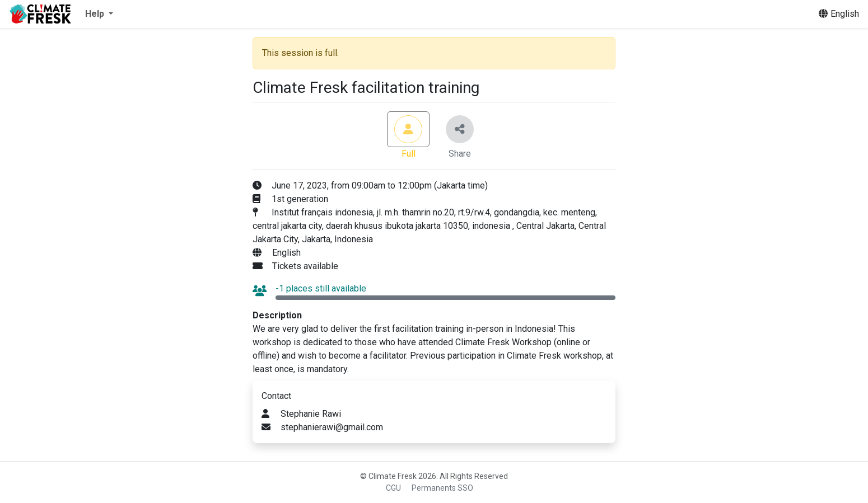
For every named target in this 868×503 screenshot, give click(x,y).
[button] (99, 14)
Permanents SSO (442, 488)
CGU (393, 488)
